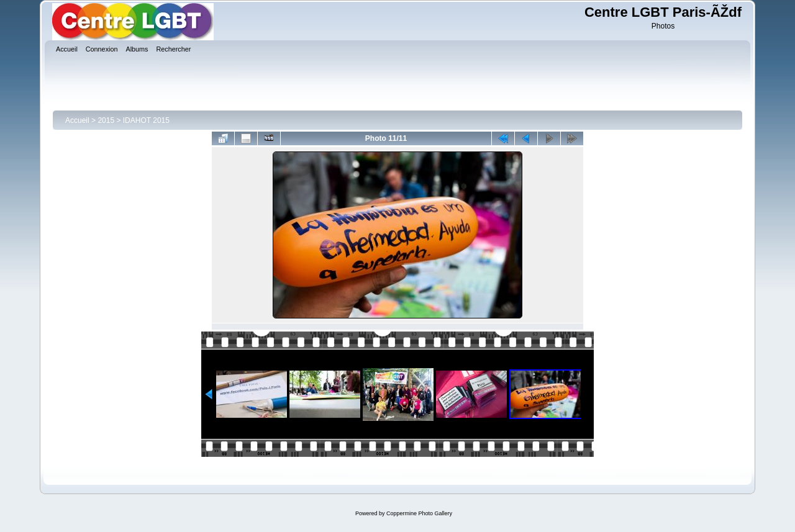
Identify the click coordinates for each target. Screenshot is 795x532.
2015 (106, 120)
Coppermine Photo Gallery (419, 513)
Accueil (77, 120)
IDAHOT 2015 (146, 120)
